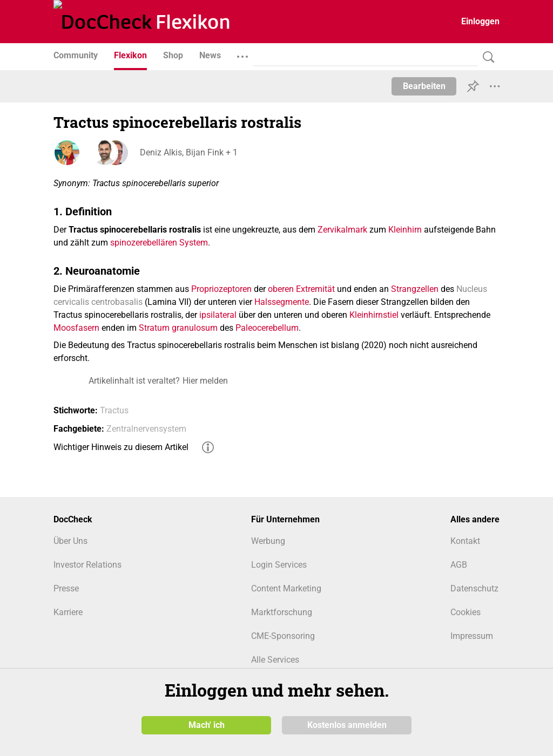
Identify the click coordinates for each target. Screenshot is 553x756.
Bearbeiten (424, 86)
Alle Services (275, 660)
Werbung (268, 541)
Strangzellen (415, 289)
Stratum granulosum (178, 328)
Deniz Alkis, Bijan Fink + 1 (189, 152)
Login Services (279, 565)
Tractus (114, 410)
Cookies (466, 612)
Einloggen (480, 21)
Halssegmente (282, 302)
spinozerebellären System (159, 243)
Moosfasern (76, 328)
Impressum (472, 636)
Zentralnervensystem (146, 429)
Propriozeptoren (221, 289)
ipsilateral (218, 315)
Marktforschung (282, 612)
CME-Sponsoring (283, 636)
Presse (66, 588)
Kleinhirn (405, 230)
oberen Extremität (301, 289)
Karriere (68, 612)
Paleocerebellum (267, 328)
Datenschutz (474, 588)
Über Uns (70, 541)
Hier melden (205, 381)
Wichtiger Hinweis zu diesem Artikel (121, 447)
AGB (459, 565)
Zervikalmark (342, 230)
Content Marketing (286, 588)
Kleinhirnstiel (374, 315)
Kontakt (465, 541)
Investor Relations (87, 565)
